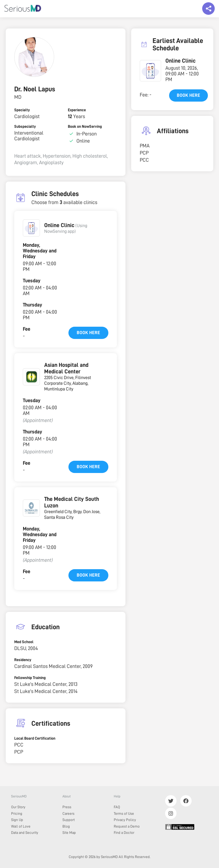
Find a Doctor (124, 833)
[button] (31, 228)
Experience (77, 110)
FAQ (117, 807)
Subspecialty (25, 126)
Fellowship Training (30, 678)
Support (69, 820)
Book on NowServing (85, 126)
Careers (68, 814)
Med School (24, 642)
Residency (23, 660)
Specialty (22, 110)
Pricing (17, 814)
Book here (88, 333)
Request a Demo (127, 826)
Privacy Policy (125, 820)
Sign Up (17, 820)
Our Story (18, 807)
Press (67, 807)
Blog (66, 826)
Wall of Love (21, 826)
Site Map (69, 833)
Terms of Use (124, 814)
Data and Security (25, 833)
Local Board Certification (35, 738)
